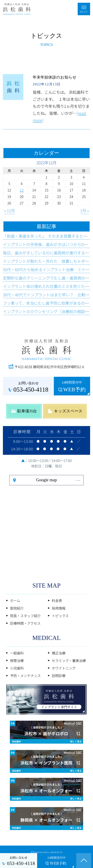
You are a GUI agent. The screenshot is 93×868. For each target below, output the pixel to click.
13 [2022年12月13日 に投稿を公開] (22, 190)
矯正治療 (59, 653)
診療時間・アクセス (25, 623)
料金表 (57, 600)
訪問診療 (59, 676)
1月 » (84, 210)
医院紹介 (17, 608)
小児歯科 (17, 668)
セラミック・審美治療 (69, 660)
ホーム (15, 600)
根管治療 (17, 660)
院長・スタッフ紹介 (25, 616)
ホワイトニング (64, 668)
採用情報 (59, 608)
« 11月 (10, 210)
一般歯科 (17, 653)
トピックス (60, 616)
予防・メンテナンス (25, 676)
